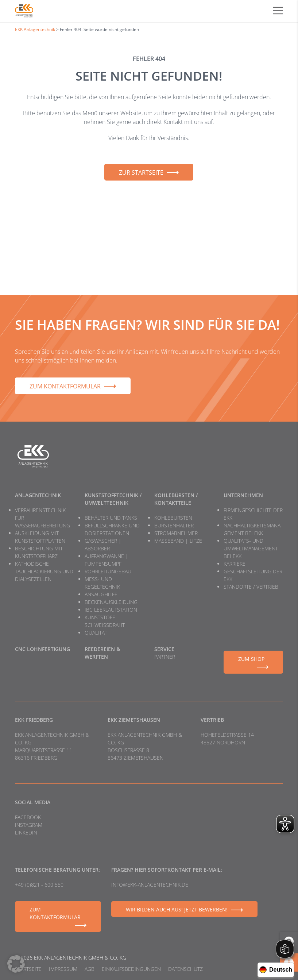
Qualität (96, 633)
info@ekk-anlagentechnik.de (150, 885)
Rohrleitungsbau (108, 571)
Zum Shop (251, 659)
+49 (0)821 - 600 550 (39, 885)
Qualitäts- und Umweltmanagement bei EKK (251, 548)
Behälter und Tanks (111, 518)
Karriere (235, 564)
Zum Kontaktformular (65, 386)
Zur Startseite (141, 173)
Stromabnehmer (176, 533)
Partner (165, 657)
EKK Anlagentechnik (35, 29)
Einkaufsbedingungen (131, 969)
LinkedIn (26, 832)
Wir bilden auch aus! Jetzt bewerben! (177, 909)
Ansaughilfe (101, 594)
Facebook (28, 817)
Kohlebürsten (173, 518)
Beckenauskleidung (111, 602)
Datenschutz (185, 969)
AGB (90, 969)
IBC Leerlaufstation (111, 610)
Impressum (63, 969)
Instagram (29, 825)
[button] (16, 964)
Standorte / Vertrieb (251, 587)
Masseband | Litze (178, 541)
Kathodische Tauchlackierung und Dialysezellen (44, 571)
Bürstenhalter (174, 525)
